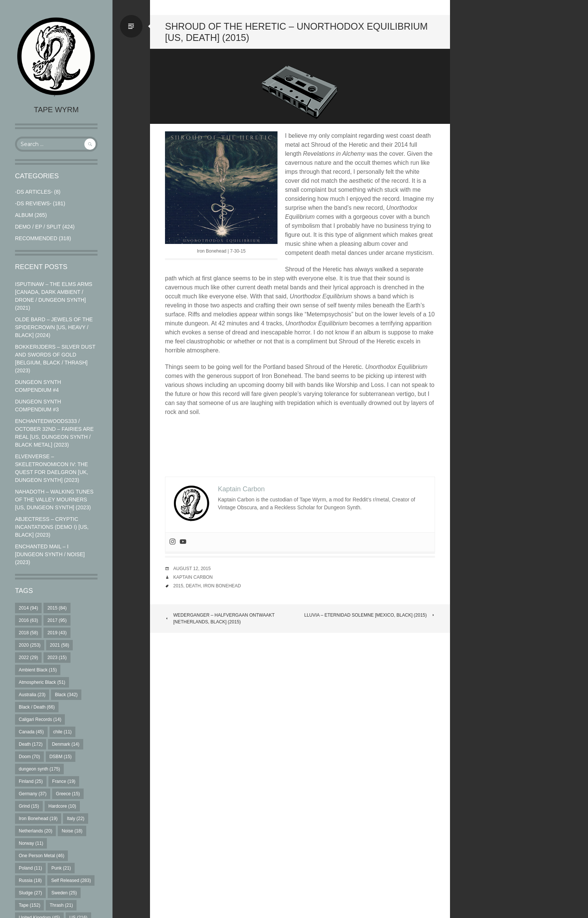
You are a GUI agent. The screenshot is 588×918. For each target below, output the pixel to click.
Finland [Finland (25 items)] (31, 781)
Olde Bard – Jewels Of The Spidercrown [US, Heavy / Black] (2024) (54, 327)
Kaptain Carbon (193, 577)
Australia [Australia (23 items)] (32, 695)
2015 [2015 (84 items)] (57, 608)
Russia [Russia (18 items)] (30, 880)
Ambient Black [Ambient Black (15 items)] (38, 670)
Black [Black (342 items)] (66, 695)
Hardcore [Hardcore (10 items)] (62, 806)
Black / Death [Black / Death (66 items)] (37, 707)
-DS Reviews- (33, 203)
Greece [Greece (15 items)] (68, 794)
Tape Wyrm (56, 110)
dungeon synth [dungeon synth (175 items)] (39, 769)
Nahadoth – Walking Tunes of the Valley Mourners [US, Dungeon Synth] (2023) (54, 500)
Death (193, 586)
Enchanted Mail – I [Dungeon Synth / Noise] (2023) (50, 554)
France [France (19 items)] (64, 781)
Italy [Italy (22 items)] (76, 819)
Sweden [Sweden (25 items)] (64, 893)
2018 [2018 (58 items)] (28, 633)
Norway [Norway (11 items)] (31, 843)
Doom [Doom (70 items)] (29, 757)
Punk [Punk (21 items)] (61, 868)
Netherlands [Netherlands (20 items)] (35, 831)
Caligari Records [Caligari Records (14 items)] (40, 719)
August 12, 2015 (192, 569)
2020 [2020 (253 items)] (30, 645)
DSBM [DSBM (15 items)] (61, 757)
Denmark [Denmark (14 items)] (65, 744)
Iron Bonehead (222, 586)
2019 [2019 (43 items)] (57, 633)
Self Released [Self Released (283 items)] (71, 880)
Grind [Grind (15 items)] (29, 806)
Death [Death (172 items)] (31, 744)
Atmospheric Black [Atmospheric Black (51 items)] (42, 682)
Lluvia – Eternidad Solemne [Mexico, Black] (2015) (370, 615)
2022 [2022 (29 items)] (28, 658)
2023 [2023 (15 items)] (57, 658)
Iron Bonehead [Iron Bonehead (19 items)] (38, 819)
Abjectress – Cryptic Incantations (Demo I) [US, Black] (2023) (52, 527)
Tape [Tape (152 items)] (29, 905)
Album (24, 215)
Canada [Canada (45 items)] (31, 732)
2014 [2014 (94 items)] (28, 608)
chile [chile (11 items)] (62, 732)
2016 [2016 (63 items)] (28, 620)
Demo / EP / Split (38, 227)
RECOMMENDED (36, 238)
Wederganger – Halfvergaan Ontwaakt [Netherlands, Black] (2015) (220, 619)
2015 (178, 586)
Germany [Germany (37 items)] (33, 794)
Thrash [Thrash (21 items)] (61, 905)
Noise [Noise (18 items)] (72, 831)
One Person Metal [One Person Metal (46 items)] (41, 856)
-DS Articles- (34, 192)
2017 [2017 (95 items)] (57, 620)
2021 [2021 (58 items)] (59, 645)
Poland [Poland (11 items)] (30, 868)
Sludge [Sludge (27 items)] (30, 893)
